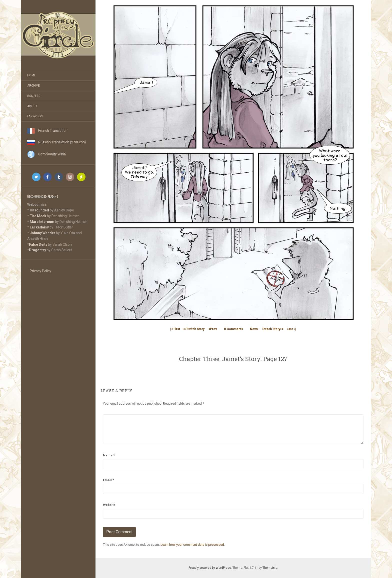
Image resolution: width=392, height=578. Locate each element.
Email (108, 480)
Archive (33, 86)
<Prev (213, 329)
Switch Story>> (273, 329)
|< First (175, 329)
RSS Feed (34, 96)
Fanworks (35, 116)
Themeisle (270, 568)
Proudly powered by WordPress (210, 568)
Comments (233, 329)
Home (31, 75)
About (32, 106)
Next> (254, 329)
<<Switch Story (194, 329)
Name (109, 455)
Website (109, 505)
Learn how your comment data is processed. (193, 545)
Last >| (291, 329)
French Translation (47, 131)
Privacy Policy (40, 271)
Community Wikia (46, 154)
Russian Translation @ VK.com (57, 142)
